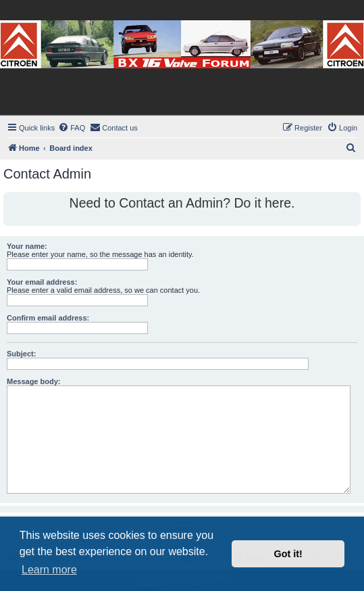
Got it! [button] (288, 554)
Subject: (21, 354)
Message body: (33, 381)
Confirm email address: (48, 318)
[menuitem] (72, 128)
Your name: (27, 246)
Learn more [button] (49, 570)
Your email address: (42, 282)
